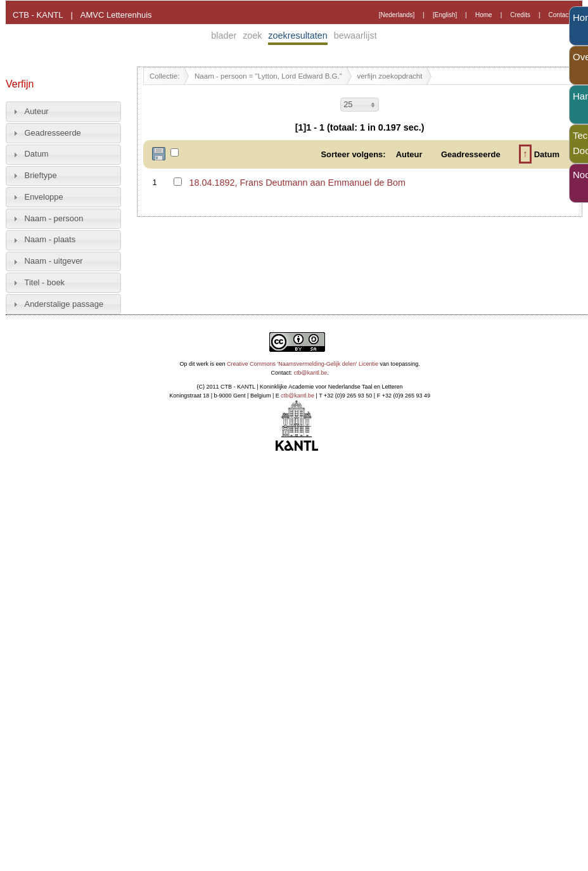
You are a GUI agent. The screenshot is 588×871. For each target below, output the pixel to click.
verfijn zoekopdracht (389, 76)
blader (224, 35)
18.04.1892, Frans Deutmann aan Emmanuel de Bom (297, 183)
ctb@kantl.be (311, 373)
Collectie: (164, 76)
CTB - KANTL (38, 15)
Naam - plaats (50, 239)
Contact (559, 15)
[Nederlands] (397, 15)
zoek (252, 35)
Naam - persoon (54, 218)
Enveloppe (44, 197)
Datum (37, 154)
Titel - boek (45, 282)
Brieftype (41, 175)
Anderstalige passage (64, 304)
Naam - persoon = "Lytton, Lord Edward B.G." (268, 76)
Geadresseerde (53, 133)
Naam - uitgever (54, 261)
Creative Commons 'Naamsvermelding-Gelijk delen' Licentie (303, 364)
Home (484, 15)
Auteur (37, 111)
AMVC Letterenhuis (116, 15)
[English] (445, 15)
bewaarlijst (355, 35)
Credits (520, 15)
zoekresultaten (298, 35)
